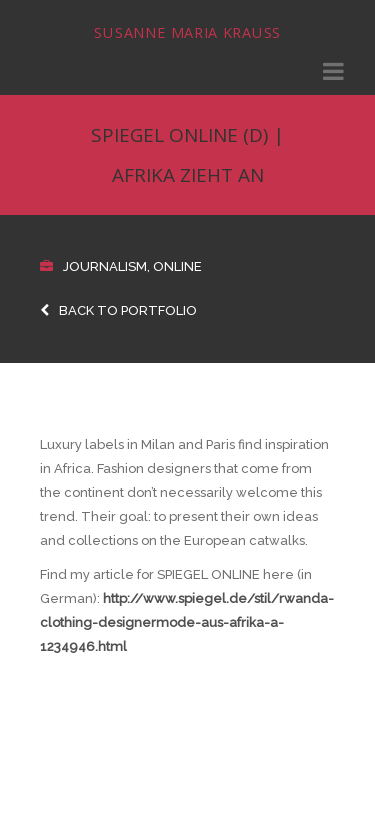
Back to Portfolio (118, 310)
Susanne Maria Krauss (187, 32)
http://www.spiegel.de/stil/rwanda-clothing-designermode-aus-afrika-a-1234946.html (187, 622)
